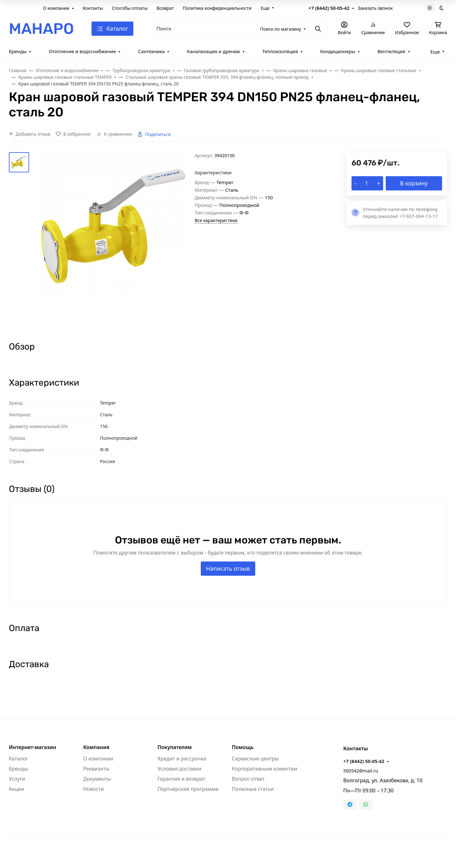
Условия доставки (179, 769)
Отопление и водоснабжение (82, 51)
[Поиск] (239, 29)
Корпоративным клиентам (264, 769)
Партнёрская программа (188, 789)
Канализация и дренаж (213, 51)
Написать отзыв (228, 568)
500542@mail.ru (361, 771)
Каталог (19, 759)
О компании (56, 8)
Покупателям (174, 747)
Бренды (18, 51)
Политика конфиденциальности (217, 8)
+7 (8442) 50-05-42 (329, 8)
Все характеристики (216, 220)
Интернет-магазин (32, 747)
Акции (16, 789)
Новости (94, 789)
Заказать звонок (375, 8)
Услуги (17, 779)
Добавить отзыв (33, 134)
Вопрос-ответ (248, 779)
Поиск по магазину (280, 29)
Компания (96, 747)
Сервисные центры (255, 759)
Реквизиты (96, 769)
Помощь (243, 747)
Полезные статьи (253, 789)
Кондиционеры (338, 51)
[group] (113, 241)
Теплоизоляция (280, 51)
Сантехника (151, 51)
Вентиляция (391, 51)
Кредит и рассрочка (182, 759)
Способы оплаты (130, 8)
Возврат (165, 8)
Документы (97, 779)
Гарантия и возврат (181, 779)
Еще (265, 8)
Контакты (93, 8)
